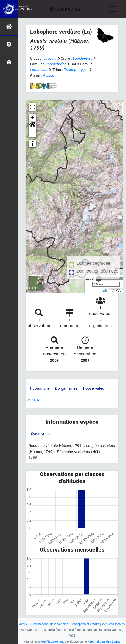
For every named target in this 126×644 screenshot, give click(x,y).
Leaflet (104, 291)
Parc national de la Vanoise (50, 624)
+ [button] (33, 118)
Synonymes (41, 434)
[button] (32, 125)
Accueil (24, 624)
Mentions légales (113, 624)
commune (40, 388)
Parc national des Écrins (104, 641)
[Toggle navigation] (113, 9)
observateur (94, 388)
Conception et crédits (85, 624)
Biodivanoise (65, 9)
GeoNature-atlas (52, 641)
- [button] (33, 133)
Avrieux (33, 400)
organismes (66, 388)
